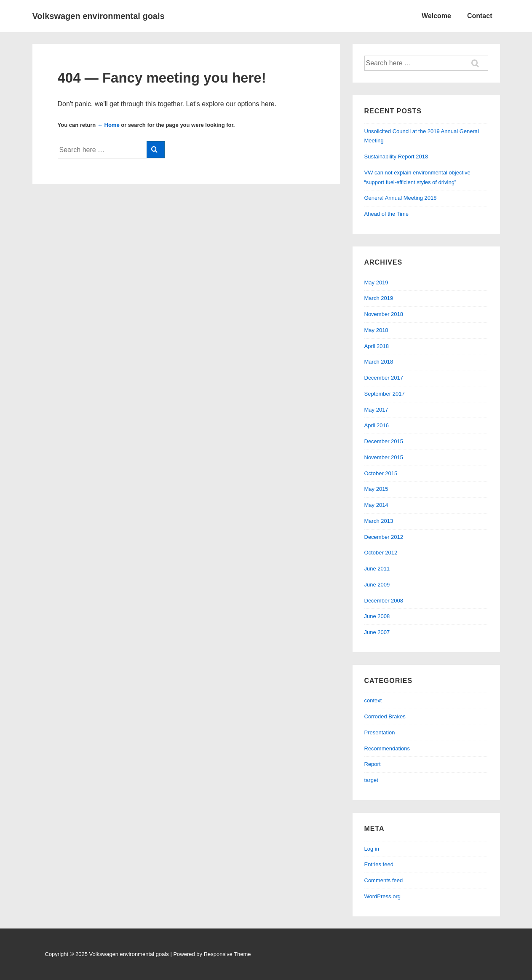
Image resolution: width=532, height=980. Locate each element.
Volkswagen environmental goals (99, 16)
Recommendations (387, 748)
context (373, 700)
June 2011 (377, 569)
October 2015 (381, 473)
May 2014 (376, 505)
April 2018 (377, 346)
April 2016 (377, 425)
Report (373, 764)
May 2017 (376, 410)
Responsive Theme (227, 954)
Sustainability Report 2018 (396, 157)
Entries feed (379, 864)
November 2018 (384, 314)
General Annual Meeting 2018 (401, 198)
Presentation (380, 732)
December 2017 (384, 378)
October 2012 (381, 553)
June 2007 (377, 632)
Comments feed (384, 880)
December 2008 (384, 601)
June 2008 (377, 616)
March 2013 (379, 521)
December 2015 (384, 441)
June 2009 (377, 585)
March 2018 (379, 362)
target (371, 780)
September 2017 (385, 394)
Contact (480, 16)
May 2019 (376, 282)
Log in (372, 849)
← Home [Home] (108, 125)
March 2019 (379, 298)
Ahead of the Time (387, 214)
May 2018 (376, 330)
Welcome (436, 16)
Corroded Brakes (385, 716)
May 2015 (376, 489)
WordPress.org (382, 896)
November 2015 (384, 457)
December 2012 (384, 537)
